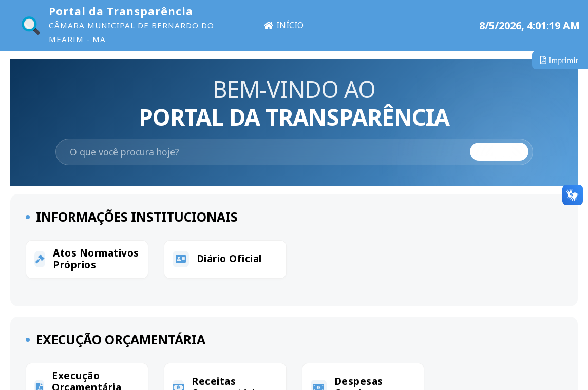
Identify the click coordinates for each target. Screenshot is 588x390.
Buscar (499, 152)
